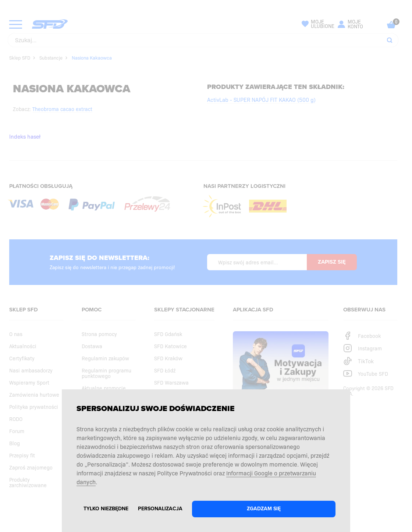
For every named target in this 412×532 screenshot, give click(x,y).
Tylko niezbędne (106, 509)
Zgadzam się (264, 509)
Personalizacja (160, 509)
